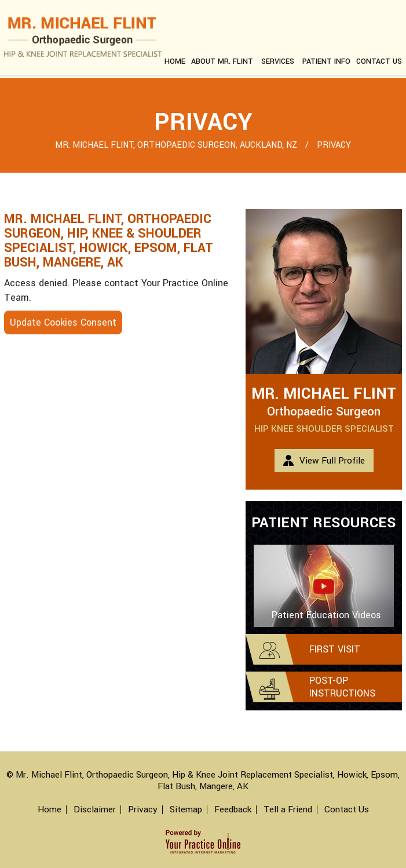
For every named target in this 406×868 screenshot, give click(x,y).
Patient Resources (324, 523)
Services (278, 61)
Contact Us (347, 810)
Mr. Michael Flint (324, 394)
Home (175, 61)
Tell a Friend (288, 810)
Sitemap (186, 810)
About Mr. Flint (222, 61)
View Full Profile (332, 461)
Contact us (379, 61)
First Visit (335, 649)
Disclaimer (95, 810)
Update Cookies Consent (63, 322)
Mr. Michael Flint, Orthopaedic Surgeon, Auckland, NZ (177, 145)
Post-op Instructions (342, 687)
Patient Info (326, 61)
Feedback (233, 810)
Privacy (143, 810)
